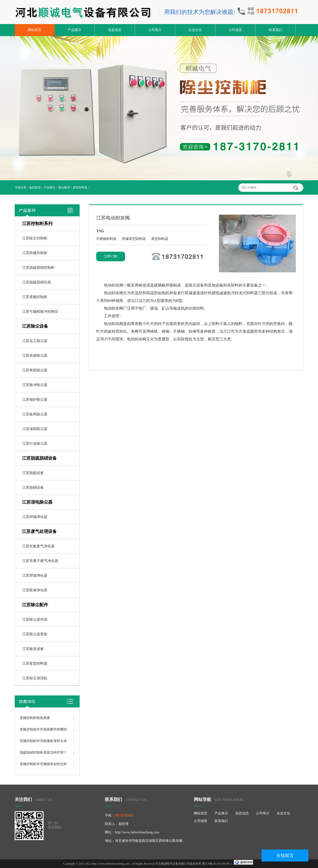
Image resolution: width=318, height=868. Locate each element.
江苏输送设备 (33, 649)
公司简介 (155, 30)
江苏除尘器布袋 (35, 619)
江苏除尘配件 (35, 605)
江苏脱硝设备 (33, 487)
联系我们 (275, 30)
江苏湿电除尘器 (37, 502)
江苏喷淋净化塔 (35, 590)
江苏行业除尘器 (35, 443)
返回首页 (35, 187)
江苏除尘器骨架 (35, 634)
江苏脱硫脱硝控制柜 (38, 268)
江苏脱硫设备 (33, 473)
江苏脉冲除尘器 (35, 385)
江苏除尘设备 (35, 326)
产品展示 (75, 30)
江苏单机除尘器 (35, 370)
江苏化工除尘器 (35, 341)
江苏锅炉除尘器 (35, 400)
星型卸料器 (80, 187)
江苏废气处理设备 (39, 531)
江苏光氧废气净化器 (38, 546)
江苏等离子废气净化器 (40, 561)
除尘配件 (64, 187)
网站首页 (35, 30)
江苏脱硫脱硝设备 (39, 458)
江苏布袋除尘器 (35, 356)
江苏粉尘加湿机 (35, 678)
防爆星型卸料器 (134, 239)
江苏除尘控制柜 (35, 238)
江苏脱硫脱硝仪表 (37, 282)
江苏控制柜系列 (37, 224)
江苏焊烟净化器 (35, 517)
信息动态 (115, 30)
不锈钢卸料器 (107, 239)
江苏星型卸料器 (35, 663)
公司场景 (235, 30)
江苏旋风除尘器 (35, 414)
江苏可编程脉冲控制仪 (40, 312)
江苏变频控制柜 (35, 297)
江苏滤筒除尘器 (35, 429)
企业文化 (195, 30)
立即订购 (111, 256)
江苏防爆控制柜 (35, 253)
